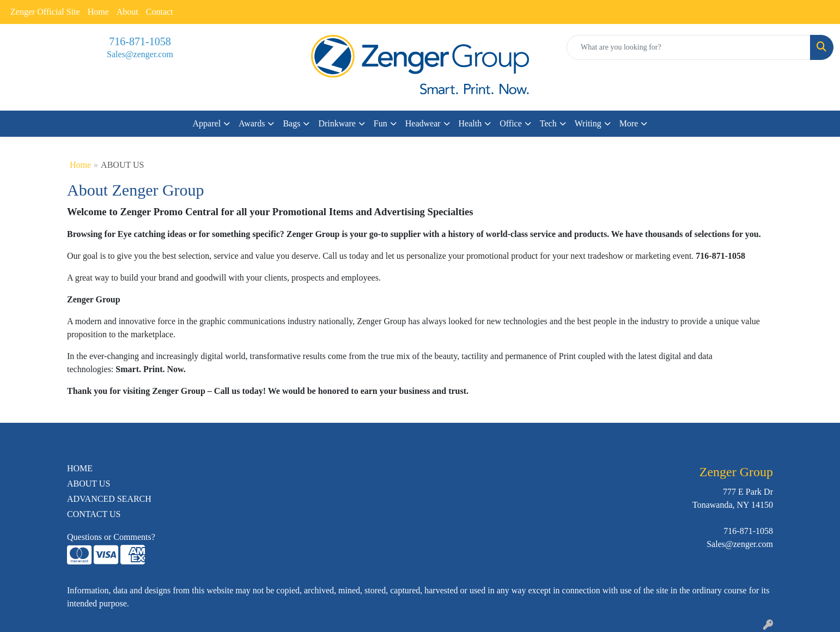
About (127, 12)
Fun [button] (381, 123)
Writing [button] (588, 123)
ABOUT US (89, 484)
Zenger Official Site (45, 12)
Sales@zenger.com (140, 54)
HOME (80, 468)
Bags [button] (291, 123)
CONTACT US (94, 514)
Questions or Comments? (111, 537)
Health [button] (470, 123)
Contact (160, 12)
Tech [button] (548, 123)
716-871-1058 (140, 41)
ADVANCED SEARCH (109, 499)
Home (98, 12)
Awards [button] (252, 123)
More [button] (629, 123)
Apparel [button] (207, 123)
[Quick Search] (689, 47)
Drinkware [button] (337, 123)
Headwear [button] (423, 123)
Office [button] (511, 123)
